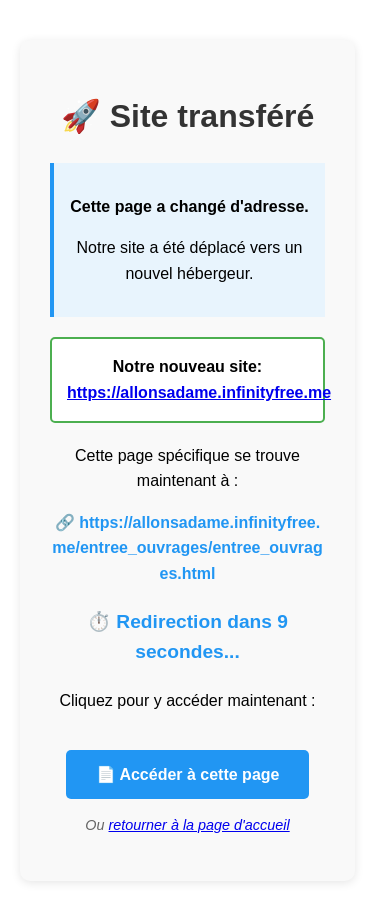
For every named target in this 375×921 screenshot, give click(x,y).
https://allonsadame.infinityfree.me (199, 392)
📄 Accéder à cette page (188, 774)
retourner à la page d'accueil (199, 825)
